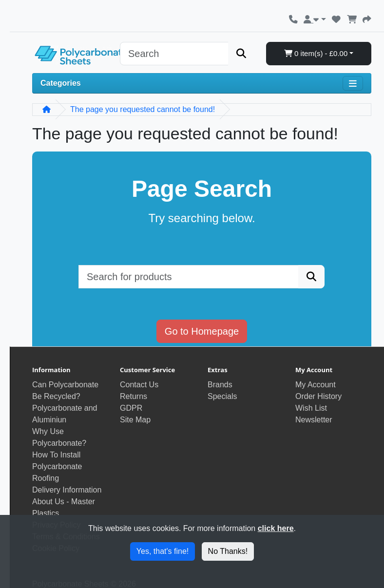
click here (276, 528)
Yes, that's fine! (163, 551)
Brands (220, 385)
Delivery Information (67, 490)
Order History (318, 396)
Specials (222, 396)
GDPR (131, 408)
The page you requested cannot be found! (143, 109)
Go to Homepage (202, 331)
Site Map (135, 420)
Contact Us (139, 385)
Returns (134, 396)
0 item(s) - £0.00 (316, 53)
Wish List (311, 408)
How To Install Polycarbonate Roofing (57, 466)
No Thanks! (228, 551)
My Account (316, 385)
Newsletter (314, 420)
